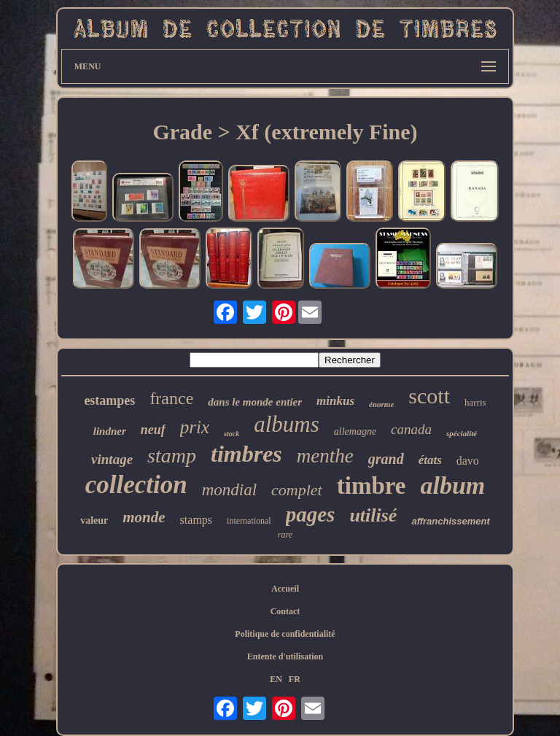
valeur (94, 520)
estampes (109, 400)
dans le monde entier (255, 402)
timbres (246, 454)
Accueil (285, 589)
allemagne (355, 431)
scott (429, 396)
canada (411, 429)
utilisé (373, 515)
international (249, 521)
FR (295, 679)
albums (287, 424)
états (430, 460)
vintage (112, 459)
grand (386, 459)
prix (195, 427)
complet (297, 490)
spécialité (462, 433)
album (452, 485)
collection (136, 485)
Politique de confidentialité (285, 634)
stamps (196, 520)
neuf (153, 430)
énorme (381, 404)
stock (232, 434)
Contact (285, 611)
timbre (372, 486)
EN (276, 679)
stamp (172, 456)
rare (285, 535)
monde (144, 517)
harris (475, 402)
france (171, 398)
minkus (335, 401)
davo (468, 461)
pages (311, 514)
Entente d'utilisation (285, 656)
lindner (110, 431)
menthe (325, 456)
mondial (229, 490)
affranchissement (450, 521)
